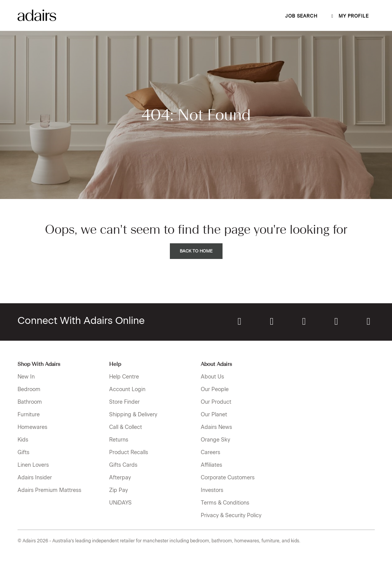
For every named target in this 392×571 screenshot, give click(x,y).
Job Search (301, 16)
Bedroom (29, 389)
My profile (349, 16)
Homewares (32, 427)
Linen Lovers (33, 465)
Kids (23, 440)
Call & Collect (126, 427)
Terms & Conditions (225, 503)
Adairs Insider (35, 478)
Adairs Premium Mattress (49, 490)
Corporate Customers (228, 478)
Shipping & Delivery (133, 415)
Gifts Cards (123, 465)
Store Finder (124, 402)
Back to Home (196, 251)
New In (26, 377)
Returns (119, 440)
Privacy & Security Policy (231, 515)
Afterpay (120, 478)
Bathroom (30, 402)
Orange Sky (215, 440)
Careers (211, 452)
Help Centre (124, 377)
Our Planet (214, 415)
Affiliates (211, 465)
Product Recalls (129, 452)
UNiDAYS (120, 503)
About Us (212, 377)
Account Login (127, 389)
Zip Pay (119, 490)
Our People (215, 389)
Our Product (216, 402)
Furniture (29, 415)
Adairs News (216, 427)
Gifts (23, 452)
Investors (212, 490)
